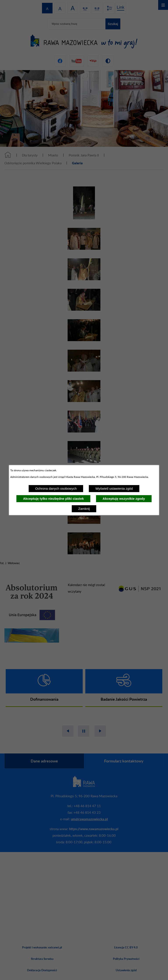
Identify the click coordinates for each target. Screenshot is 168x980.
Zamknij (84, 509)
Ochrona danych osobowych (56, 488)
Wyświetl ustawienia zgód (114, 488)
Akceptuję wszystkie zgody (124, 499)
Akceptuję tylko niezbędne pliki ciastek (53, 499)
